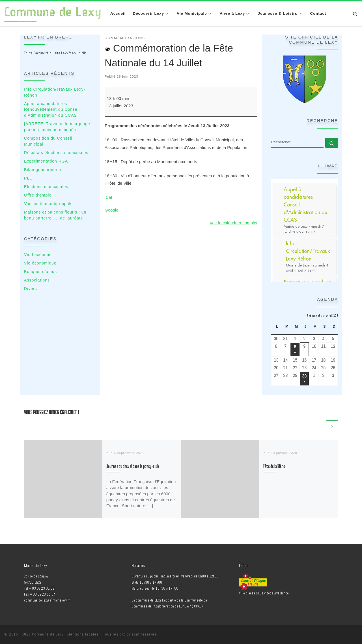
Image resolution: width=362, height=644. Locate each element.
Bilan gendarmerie (43, 170)
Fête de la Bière (274, 466)
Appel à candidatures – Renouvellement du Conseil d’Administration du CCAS (52, 109)
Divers (31, 289)
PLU (28, 178)
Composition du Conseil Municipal (48, 141)
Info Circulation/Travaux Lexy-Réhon (55, 92)
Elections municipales (46, 187)
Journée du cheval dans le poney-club (133, 466)
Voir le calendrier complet (233, 223)
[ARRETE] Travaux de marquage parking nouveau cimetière (57, 127)
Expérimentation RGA (46, 161)
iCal (108, 197)
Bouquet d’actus (40, 272)
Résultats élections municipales (56, 153)
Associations (37, 280)
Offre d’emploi (38, 195)
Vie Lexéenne (38, 255)
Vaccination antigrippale (48, 204)
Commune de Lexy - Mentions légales (65, 634)
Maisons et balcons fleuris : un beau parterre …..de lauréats (55, 215)
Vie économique (40, 263)
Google (111, 210)
